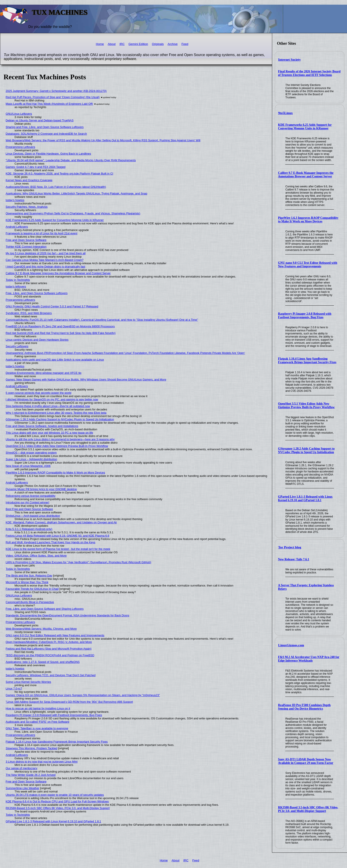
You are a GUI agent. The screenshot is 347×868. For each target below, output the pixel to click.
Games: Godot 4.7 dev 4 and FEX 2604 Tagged (36, 167)
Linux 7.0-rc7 (14, 688)
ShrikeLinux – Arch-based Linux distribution (33, 516)
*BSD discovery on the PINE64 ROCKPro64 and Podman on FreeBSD (50, 655)
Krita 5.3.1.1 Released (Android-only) (29, 529)
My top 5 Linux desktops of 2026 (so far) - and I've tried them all (46, 253)
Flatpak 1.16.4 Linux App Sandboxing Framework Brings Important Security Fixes (307, 360)
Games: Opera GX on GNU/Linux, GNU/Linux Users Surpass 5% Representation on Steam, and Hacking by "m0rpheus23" (83, 695)
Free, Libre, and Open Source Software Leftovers (37, 293)
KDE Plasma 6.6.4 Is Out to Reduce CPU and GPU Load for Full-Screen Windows (57, 801)
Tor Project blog (290, 547)
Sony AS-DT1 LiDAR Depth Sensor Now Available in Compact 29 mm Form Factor (306, 761)
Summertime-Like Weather (23, 788)
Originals (158, 44)
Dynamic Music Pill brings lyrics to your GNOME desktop (41, 489)
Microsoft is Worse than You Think (27, 582)
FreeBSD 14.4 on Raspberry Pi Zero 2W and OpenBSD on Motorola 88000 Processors (60, 326)
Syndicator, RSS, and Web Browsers (29, 313)
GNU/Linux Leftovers (19, 114)
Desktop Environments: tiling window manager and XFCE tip (44, 373)
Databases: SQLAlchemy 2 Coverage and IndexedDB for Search (46, 134)
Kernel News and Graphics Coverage (29, 180)
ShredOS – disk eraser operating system (31, 453)
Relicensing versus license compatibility (31, 496)
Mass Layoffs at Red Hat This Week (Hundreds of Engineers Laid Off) (49, 104)
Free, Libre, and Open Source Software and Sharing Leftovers (45, 609)
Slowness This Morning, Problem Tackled (32, 748)
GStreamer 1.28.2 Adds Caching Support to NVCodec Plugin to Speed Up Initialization (306, 450)
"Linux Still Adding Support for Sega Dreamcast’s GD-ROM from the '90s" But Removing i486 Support (69, 702)
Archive (173, 44)
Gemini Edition (138, 44)
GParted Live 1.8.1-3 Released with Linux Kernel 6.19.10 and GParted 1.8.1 (305, 498)
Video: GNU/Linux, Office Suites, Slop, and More (36, 556)
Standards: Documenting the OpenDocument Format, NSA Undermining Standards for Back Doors (67, 615)
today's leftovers (16, 286)
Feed (185, 44)
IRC (122, 44)
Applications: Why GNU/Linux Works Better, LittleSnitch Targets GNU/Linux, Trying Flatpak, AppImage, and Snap (77, 193)
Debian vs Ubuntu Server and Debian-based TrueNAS (40, 120)
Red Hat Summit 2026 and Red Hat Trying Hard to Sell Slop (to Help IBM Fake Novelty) (61, 333)
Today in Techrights (18, 280)
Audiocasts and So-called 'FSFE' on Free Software (38, 722)
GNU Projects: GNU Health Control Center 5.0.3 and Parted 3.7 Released (52, 306)
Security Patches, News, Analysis (27, 207)
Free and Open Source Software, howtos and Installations (42, 426)
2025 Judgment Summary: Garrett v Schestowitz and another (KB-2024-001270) (56, 91)
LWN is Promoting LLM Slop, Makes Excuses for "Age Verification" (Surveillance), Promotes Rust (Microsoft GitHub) (78, 562)
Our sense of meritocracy (22, 768)
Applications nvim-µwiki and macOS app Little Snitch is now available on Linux (55, 360)
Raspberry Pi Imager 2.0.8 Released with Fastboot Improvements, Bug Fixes (305, 316)
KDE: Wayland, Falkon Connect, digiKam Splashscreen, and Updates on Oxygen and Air (61, 522)
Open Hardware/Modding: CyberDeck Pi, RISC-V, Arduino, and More (49, 642)
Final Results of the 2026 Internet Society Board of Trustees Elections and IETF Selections (309, 73)
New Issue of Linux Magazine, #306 (28, 466)
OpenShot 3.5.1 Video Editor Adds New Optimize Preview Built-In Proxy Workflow (306, 405)
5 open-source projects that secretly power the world (39, 393)
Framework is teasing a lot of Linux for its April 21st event (42, 233)
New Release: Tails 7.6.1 (294, 559)
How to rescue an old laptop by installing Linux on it (38, 708)
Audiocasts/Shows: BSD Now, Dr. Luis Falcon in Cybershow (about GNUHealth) (56, 187)
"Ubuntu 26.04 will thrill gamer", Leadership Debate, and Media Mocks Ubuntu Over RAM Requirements (71, 160)
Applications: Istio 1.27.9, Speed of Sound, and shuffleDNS (43, 662)
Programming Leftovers (20, 147)
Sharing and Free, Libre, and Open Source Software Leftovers (45, 127)
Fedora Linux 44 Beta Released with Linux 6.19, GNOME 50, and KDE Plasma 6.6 (58, 536)
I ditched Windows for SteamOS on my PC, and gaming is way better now (52, 399)
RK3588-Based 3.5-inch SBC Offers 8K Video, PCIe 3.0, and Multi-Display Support (308, 809)
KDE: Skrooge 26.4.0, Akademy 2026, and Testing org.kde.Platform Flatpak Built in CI (60, 174)
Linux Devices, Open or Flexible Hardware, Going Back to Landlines (48, 154)
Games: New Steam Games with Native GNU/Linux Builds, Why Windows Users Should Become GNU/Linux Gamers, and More (86, 380)
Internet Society (289, 60)
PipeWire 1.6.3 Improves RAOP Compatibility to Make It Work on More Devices (308, 220)
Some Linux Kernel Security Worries (28, 682)
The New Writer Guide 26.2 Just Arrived (31, 775)
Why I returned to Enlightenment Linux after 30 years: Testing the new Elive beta (56, 413)
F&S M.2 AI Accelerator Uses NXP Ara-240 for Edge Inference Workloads (309, 659)
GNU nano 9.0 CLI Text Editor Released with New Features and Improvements (307, 265)
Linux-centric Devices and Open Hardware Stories (37, 340)
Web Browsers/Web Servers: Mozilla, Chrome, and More (41, 629)
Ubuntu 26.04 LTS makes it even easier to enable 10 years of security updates (55, 795)
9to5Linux (285, 113)
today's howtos (15, 200)
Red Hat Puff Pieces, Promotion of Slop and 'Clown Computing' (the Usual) (53, 97)
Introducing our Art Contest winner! (28, 502)
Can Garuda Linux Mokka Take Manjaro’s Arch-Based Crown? (45, 260)
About (112, 44)
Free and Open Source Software (26, 240)
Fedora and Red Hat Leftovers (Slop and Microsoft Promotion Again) (49, 649)
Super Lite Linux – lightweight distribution (32, 459)
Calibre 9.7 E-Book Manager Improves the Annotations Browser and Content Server (306, 175)
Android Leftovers (17, 227)
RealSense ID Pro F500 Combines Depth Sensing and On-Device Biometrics (304, 707)
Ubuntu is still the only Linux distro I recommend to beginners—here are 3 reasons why (60, 439)
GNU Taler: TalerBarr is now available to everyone (37, 728)
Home (100, 44)
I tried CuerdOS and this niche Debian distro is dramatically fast (45, 267)
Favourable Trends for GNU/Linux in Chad (32, 589)
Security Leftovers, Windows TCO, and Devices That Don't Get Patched (51, 675)
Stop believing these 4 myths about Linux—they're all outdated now (48, 406)
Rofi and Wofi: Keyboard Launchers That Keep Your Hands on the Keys (51, 542)
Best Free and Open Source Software (29, 509)
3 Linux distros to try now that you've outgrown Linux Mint (42, 762)
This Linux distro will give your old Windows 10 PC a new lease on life (49, 433)
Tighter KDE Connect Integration (26, 247)
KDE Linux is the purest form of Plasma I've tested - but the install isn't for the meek (58, 549)
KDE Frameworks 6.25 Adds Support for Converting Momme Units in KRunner (305, 127)
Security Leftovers (17, 346)
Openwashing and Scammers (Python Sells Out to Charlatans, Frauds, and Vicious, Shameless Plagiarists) (73, 213)
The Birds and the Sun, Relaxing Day (29, 576)
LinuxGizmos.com (291, 645)
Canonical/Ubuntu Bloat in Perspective (30, 602)
